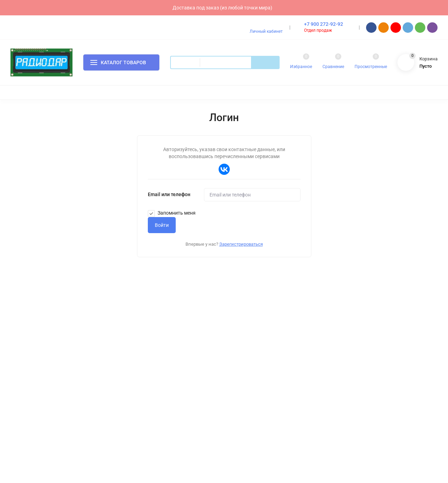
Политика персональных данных (43, 391)
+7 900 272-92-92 (324, 24)
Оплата (139, 326)
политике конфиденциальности (276, 454)
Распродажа (251, 360)
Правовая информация (155, 393)
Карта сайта (96, 391)
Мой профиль (253, 394)
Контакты (141, 371)
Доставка (141, 337)
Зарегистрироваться (241, 244)
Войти (162, 225)
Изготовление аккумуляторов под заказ (281, 337)
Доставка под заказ (259, 326)
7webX (56, 426)
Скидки (246, 349)
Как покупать (145, 349)
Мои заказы (251, 405)
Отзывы (140, 382)
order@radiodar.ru (371, 350)
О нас (137, 360)
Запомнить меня (172, 213)
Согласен (326, 448)
